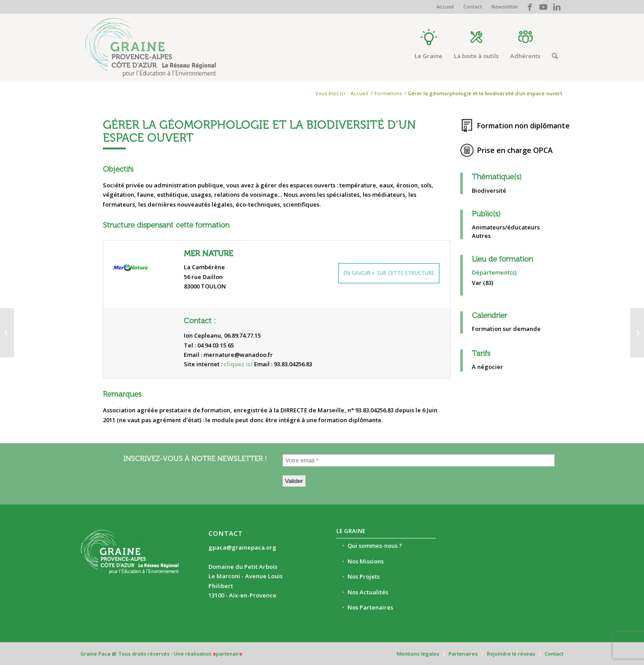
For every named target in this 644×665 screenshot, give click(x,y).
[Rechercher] (555, 56)
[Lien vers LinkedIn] (557, 7)
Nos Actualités (368, 592)
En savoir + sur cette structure (389, 273)
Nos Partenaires (370, 607)
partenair (228, 654)
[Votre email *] (419, 460)
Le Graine (351, 531)
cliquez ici (238, 364)
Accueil (445, 6)
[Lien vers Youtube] (543, 7)
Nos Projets (364, 576)
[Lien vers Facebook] (530, 7)
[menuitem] (445, 7)
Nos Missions (366, 561)
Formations (388, 93)
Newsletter (505, 6)
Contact (473, 6)
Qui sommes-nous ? (375, 546)
